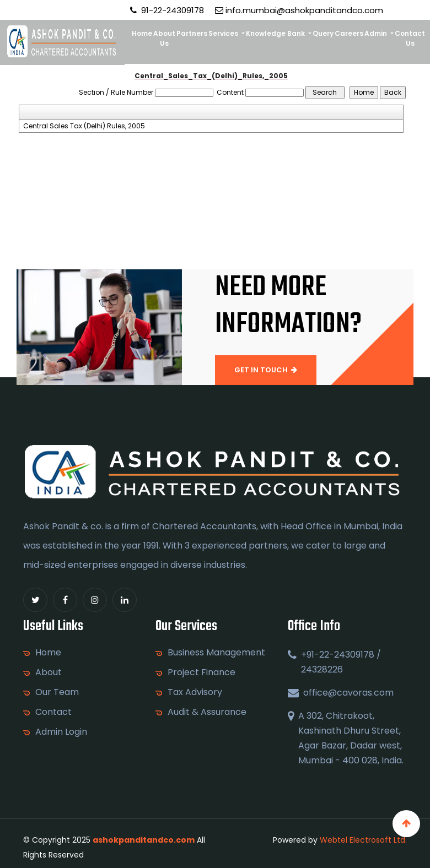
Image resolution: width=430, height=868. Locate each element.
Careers (349, 33)
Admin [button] (377, 33)
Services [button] (224, 33)
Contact (53, 712)
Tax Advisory (195, 692)
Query (323, 33)
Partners (192, 33)
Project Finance (201, 672)
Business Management (216, 653)
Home (142, 33)
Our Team (57, 692)
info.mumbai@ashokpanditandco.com (299, 10)
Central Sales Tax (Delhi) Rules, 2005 (84, 126)
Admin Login (61, 732)
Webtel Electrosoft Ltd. (363, 840)
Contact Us (410, 38)
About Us (164, 38)
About (49, 672)
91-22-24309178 (167, 10)
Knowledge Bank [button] (276, 33)
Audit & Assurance (207, 712)
